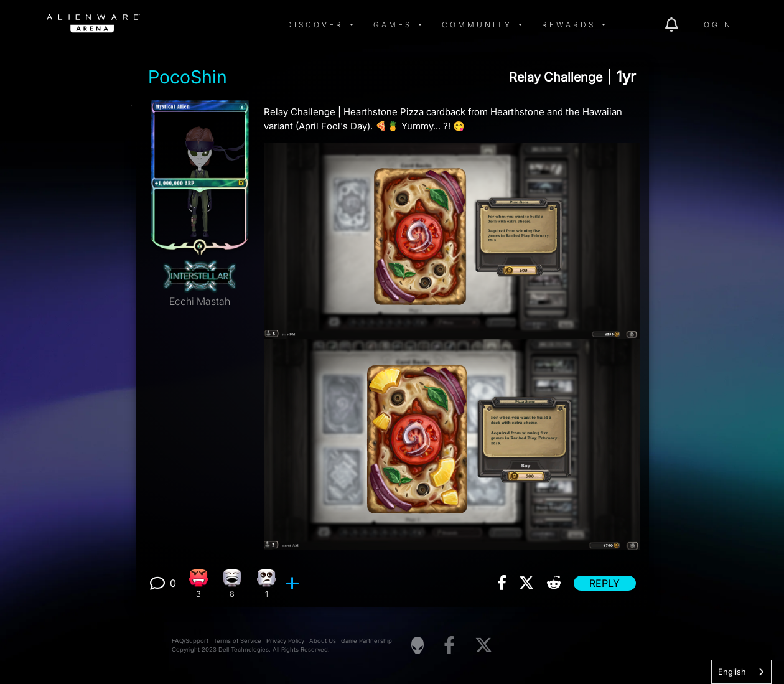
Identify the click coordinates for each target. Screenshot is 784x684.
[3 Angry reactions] (198, 583)
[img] (246, 25)
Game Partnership (366, 641)
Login (715, 25)
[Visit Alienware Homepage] (418, 645)
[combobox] (741, 672)
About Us (323, 641)
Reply (604, 583)
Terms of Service (237, 641)
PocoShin (188, 77)
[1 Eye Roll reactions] (267, 583)
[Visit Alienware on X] (484, 646)
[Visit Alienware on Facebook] (449, 646)
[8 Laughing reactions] (232, 583)
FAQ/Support (190, 641)
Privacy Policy (285, 641)
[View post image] (452, 341)
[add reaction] (294, 583)
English (732, 672)
